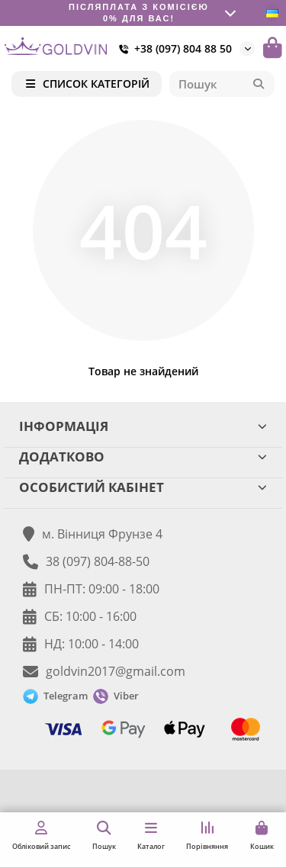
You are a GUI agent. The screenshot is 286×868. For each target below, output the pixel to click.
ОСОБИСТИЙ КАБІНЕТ (143, 487)
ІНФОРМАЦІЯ (143, 426)
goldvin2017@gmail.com (116, 671)
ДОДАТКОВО (143, 457)
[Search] (222, 84)
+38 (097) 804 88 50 (172, 49)
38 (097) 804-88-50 (98, 561)
